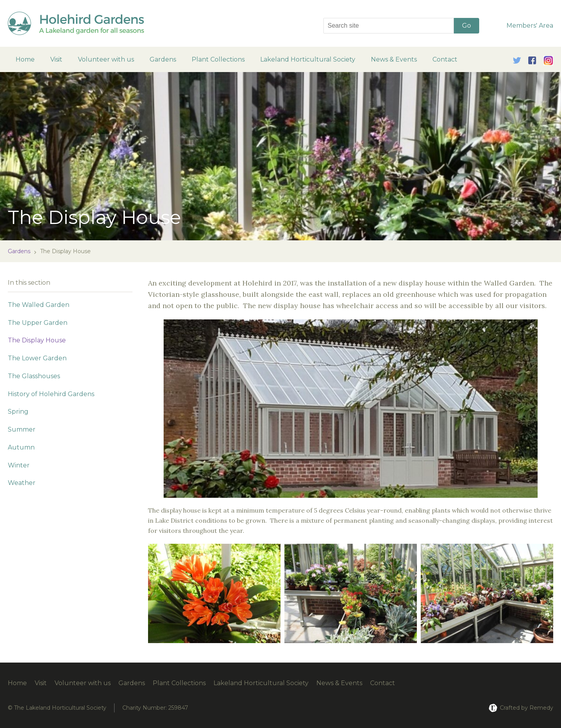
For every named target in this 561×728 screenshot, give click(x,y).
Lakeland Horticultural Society (308, 59)
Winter (19, 465)
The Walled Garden (39, 305)
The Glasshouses (34, 376)
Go (467, 26)
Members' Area (530, 26)
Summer (22, 429)
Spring (18, 412)
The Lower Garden (37, 358)
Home (25, 59)
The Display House (37, 340)
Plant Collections (218, 59)
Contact (445, 59)
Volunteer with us (106, 59)
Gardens (163, 59)
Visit (56, 59)
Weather (22, 483)
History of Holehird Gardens (51, 394)
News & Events (394, 59)
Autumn (21, 447)
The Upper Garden (38, 323)
